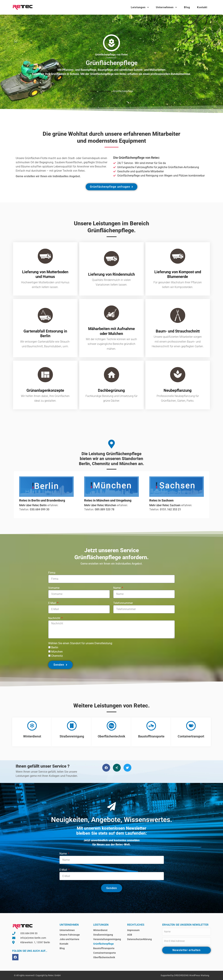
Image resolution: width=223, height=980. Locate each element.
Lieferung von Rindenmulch (111, 274)
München (57, 652)
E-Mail (52, 603)
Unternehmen (166, 7)
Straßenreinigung (72, 736)
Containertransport (191, 736)
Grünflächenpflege (103, 944)
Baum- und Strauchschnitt (178, 331)
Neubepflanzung (178, 390)
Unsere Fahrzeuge (70, 935)
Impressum (133, 930)
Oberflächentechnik (111, 736)
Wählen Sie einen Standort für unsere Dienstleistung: (80, 643)
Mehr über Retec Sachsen (165, 505)
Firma (52, 573)
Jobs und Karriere (69, 939)
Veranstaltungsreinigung (107, 939)
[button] (106, 768)
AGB (130, 935)
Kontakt (202, 7)
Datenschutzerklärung (139, 939)
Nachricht (55, 618)
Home (93, 91)
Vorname (54, 588)
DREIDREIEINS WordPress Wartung (192, 975)
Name (117, 588)
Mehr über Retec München (100, 505)
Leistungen (140, 7)
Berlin (55, 647)
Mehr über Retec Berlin (33, 505)
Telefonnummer (123, 603)
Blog (187, 7)
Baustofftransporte (151, 736)
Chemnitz (57, 656)
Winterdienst (32, 736)
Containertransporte (105, 953)
